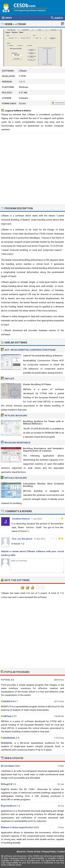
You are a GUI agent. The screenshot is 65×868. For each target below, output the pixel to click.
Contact (61, 852)
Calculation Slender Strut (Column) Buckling (44, 485)
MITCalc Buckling (16, 478)
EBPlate (9, 378)
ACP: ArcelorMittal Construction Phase (30, 350)
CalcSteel (8, 766)
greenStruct (10, 806)
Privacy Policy (49, 852)
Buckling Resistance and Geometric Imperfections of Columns (44, 449)
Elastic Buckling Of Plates (37, 384)
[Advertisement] (32, 170)
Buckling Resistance (17, 443)
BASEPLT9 (9, 701)
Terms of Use (34, 852)
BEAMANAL (9, 738)
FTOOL (7, 680)
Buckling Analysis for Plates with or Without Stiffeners (44, 422)
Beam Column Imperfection (18, 827)
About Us (21, 852)
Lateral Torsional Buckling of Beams (43, 356)
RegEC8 (8, 784)
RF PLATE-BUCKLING (16, 415)
